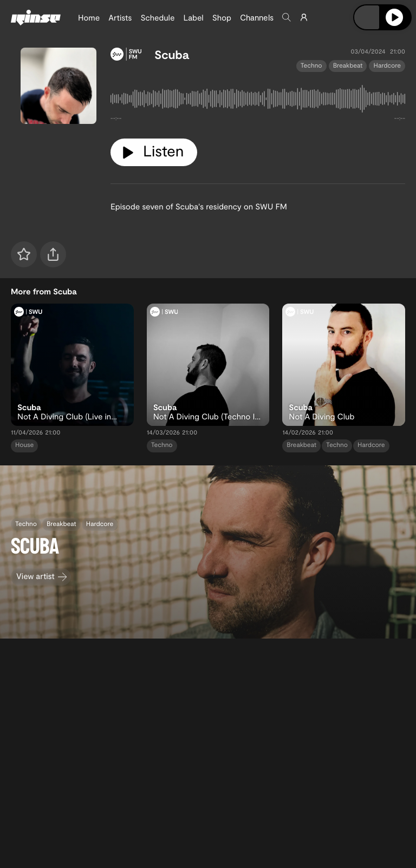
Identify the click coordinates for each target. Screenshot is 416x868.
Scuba (172, 55)
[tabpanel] (258, 101)
